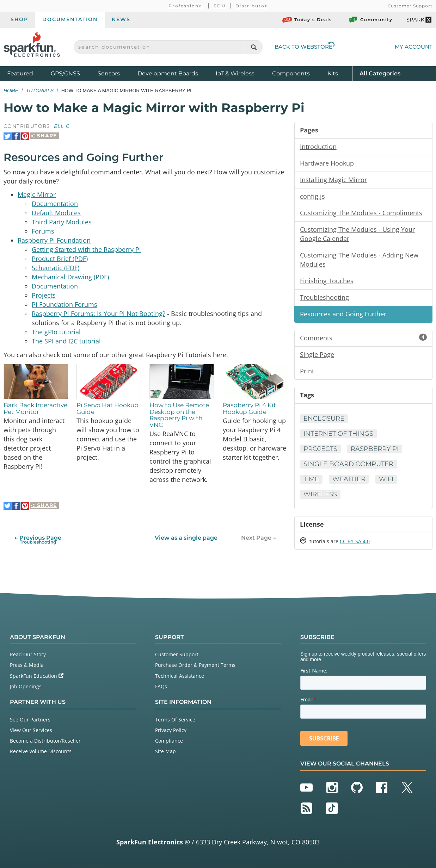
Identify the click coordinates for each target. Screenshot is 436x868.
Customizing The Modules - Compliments (361, 213)
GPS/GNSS (65, 73)
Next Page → (259, 537)
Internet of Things (338, 434)
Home (11, 91)
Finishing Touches (327, 281)
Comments (363, 338)
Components (291, 73)
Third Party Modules (62, 222)
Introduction (318, 147)
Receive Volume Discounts (41, 751)
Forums (43, 231)
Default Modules (56, 213)
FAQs (161, 686)
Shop (19, 19)
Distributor (251, 6)
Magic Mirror (37, 194)
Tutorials (40, 91)
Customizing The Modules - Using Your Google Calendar (357, 234)
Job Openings (26, 686)
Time (311, 479)
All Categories (380, 73)
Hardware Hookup (327, 163)
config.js (312, 196)
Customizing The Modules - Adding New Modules (359, 260)
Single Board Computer (348, 464)
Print (307, 371)
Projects (44, 295)
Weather (349, 479)
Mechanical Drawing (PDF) (70, 277)
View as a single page (186, 537)
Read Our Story (28, 654)
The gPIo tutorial (56, 332)
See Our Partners (30, 720)
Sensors (109, 73)
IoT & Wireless (235, 73)
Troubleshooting (324, 297)
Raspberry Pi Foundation (54, 240)
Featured (27, 73)
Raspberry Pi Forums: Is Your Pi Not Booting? (99, 314)
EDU (220, 6)
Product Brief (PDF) (60, 259)
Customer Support (410, 6)
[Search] (254, 47)
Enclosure (324, 418)
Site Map (165, 751)
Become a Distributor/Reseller (45, 741)
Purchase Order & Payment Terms (195, 665)
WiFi (386, 479)
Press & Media (27, 665)
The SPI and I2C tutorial (66, 341)
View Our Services (31, 730)
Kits (333, 73)
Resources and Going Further (343, 314)
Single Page (317, 354)
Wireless (320, 494)
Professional (186, 6)
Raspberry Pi (375, 449)
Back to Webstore (305, 47)
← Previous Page (38, 539)
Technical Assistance (180, 676)
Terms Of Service (175, 720)
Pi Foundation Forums (65, 304)
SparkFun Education (37, 676)
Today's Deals (307, 20)
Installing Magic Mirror (333, 180)
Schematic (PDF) (56, 268)
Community (370, 20)
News (121, 19)
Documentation (70, 19)
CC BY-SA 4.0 (355, 541)
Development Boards (168, 73)
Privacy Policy (171, 730)
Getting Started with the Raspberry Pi (86, 249)
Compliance (169, 741)
